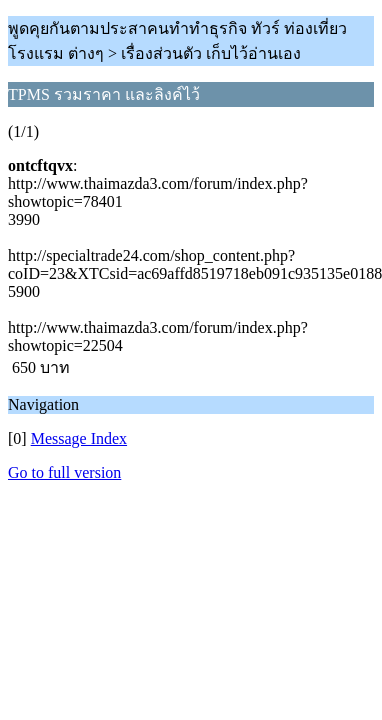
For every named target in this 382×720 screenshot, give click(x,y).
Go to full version (64, 472)
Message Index (79, 438)
